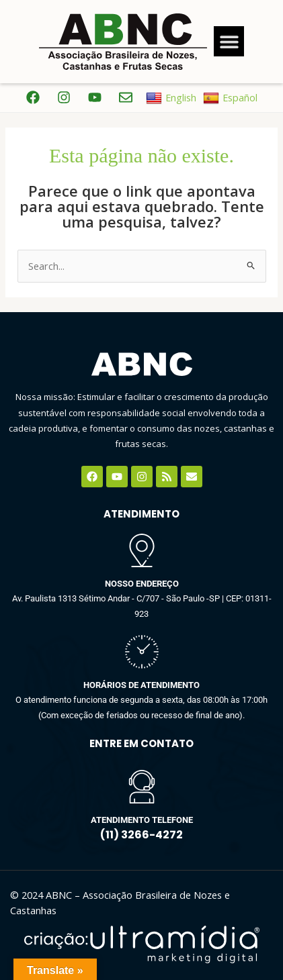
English (171, 98)
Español (230, 98)
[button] (229, 41)
